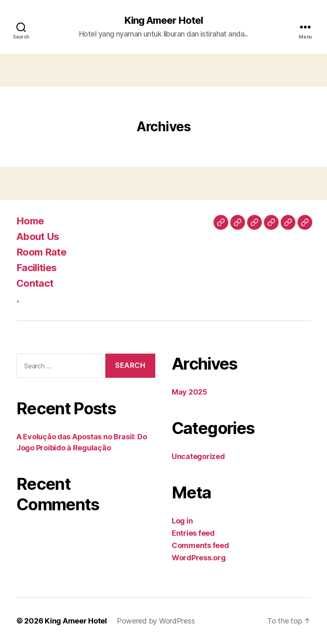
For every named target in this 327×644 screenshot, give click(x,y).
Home (30, 221)
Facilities (36, 268)
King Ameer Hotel (163, 21)
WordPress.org (199, 558)
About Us (38, 236)
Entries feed (193, 533)
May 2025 (190, 392)
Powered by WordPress (156, 621)
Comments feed (200, 545)
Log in (182, 521)
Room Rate (41, 252)
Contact (35, 283)
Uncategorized (198, 456)
